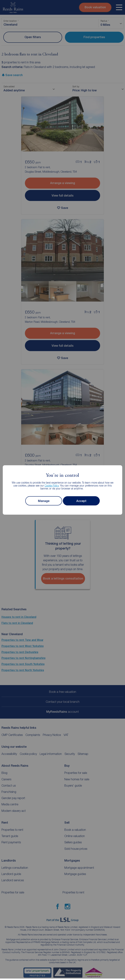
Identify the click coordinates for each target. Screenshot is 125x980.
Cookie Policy (52, 485)
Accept (81, 501)
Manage (44, 501)
